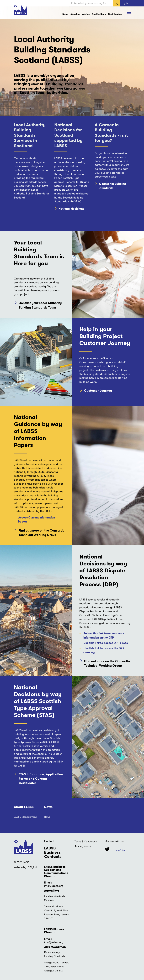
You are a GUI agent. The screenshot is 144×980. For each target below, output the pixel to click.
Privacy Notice (83, 846)
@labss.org (56, 886)
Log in (125, 3)
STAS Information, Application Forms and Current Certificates (41, 779)
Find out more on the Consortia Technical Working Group (42, 533)
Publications (99, 14)
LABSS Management (25, 817)
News (65, 14)
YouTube (120, 850)
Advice (86, 14)
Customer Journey (98, 391)
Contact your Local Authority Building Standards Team (40, 305)
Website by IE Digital (25, 867)
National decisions (71, 209)
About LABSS (24, 807)
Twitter (107, 849)
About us (75, 14)
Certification (115, 14)
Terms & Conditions (86, 842)
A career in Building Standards (112, 186)
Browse (130, 14)
